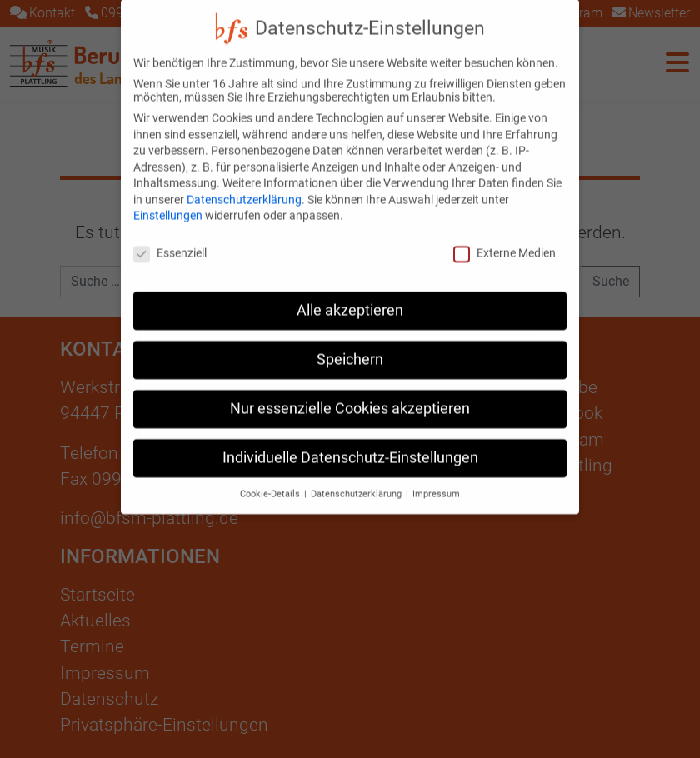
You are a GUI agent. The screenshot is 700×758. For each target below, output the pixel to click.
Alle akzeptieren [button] (350, 296)
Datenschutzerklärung (244, 185)
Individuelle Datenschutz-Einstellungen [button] (350, 443)
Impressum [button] (436, 479)
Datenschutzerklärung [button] (357, 479)
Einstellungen (168, 202)
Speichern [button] (350, 345)
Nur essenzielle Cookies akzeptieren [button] (350, 394)
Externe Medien (505, 238)
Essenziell (170, 238)
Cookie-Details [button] (271, 479)
